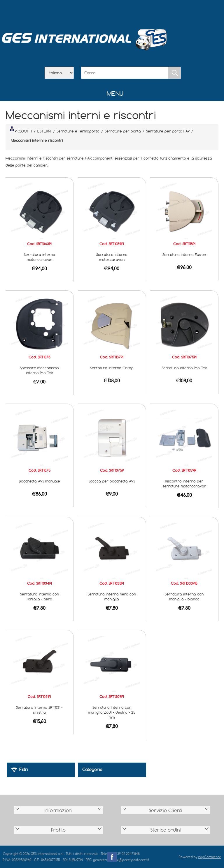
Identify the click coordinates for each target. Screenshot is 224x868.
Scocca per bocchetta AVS (112, 481)
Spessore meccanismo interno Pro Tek (39, 370)
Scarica (112, 12)
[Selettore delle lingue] (59, 73)
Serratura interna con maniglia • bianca (184, 596)
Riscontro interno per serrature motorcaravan (184, 484)
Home (82, 12)
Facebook (112, 857)
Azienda (97, 12)
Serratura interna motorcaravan (112, 257)
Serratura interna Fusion (184, 254)
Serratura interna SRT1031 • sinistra (39, 710)
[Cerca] (125, 73)
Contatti (127, 12)
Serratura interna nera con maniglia (112, 596)
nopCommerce (210, 857)
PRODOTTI (21, 130)
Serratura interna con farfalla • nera (40, 596)
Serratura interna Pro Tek (184, 368)
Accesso (142, 12)
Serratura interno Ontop (112, 368)
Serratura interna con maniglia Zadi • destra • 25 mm (112, 712)
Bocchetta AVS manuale (40, 481)
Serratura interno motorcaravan (40, 257)
